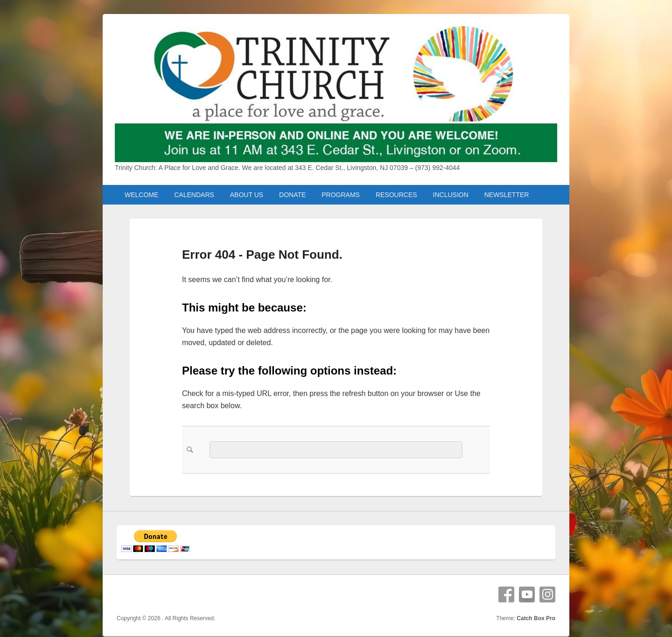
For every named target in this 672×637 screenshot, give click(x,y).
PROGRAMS (341, 195)
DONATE (292, 195)
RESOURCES (396, 195)
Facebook (506, 595)
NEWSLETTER (507, 195)
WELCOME (141, 195)
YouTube (527, 595)
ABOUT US (247, 195)
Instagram (547, 595)
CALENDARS (194, 195)
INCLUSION (451, 195)
